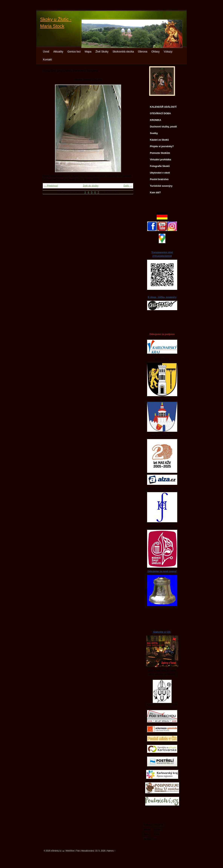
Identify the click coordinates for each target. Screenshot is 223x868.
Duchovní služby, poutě (163, 127)
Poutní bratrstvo (159, 179)
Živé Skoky (102, 52)
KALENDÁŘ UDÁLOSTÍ (163, 107)
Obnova (143, 52)
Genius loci (74, 52)
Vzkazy (168, 52)
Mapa (88, 52)
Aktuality (58, 52)
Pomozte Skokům (160, 153)
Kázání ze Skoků (159, 140)
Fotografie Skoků (160, 166)
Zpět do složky (91, 186)
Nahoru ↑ (111, 851)
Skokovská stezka (123, 52)
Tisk (78, 851)
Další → (128, 186)
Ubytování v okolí (160, 173)
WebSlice (70, 851)
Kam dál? (155, 192)
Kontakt (47, 59)
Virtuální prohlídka (160, 160)
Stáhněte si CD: (162, 632)
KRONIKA (156, 120)
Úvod (46, 52)
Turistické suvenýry (161, 186)
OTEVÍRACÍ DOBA (160, 113)
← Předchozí (51, 186)
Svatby (154, 133)
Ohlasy (156, 52)
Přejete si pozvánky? (162, 146)
